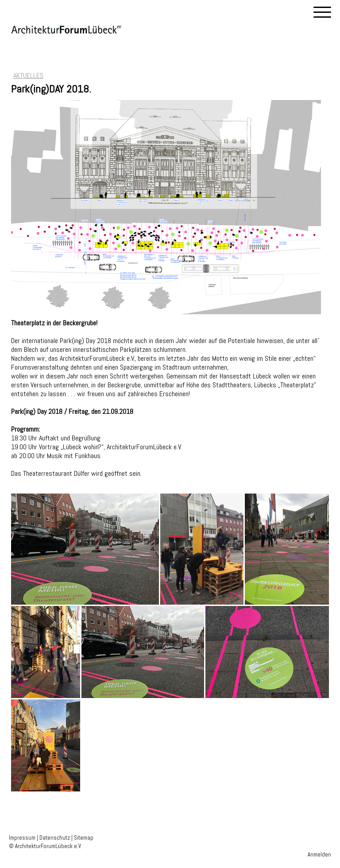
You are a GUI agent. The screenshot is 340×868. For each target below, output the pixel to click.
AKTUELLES (28, 75)
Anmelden (319, 854)
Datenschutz (55, 838)
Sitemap (84, 838)
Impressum (22, 838)
